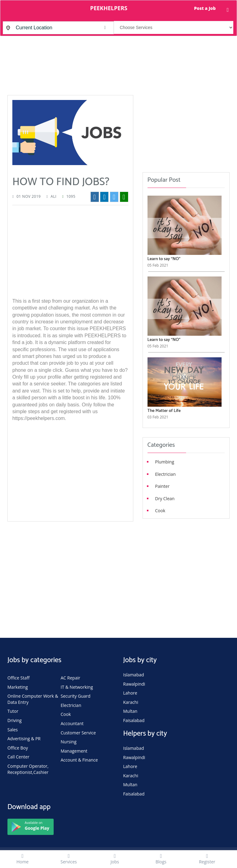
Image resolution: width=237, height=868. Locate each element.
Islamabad (134, 675)
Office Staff (19, 678)
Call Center (18, 757)
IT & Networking (77, 687)
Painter (162, 486)
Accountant (72, 723)
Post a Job (205, 8)
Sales (13, 730)
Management (74, 751)
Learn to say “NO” (164, 259)
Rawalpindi (134, 684)
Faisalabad (134, 720)
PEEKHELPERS (109, 8)
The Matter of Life (164, 411)
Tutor (13, 711)
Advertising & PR (24, 739)
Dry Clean (165, 498)
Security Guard (76, 696)
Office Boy (18, 748)
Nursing (69, 742)
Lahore (130, 693)
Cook (160, 511)
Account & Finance (79, 760)
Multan (130, 711)
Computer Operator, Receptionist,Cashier (28, 769)
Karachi (131, 702)
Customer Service (78, 733)
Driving (15, 720)
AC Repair (71, 678)
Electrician (166, 474)
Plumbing (165, 462)
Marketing (18, 687)
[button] (105, 28)
